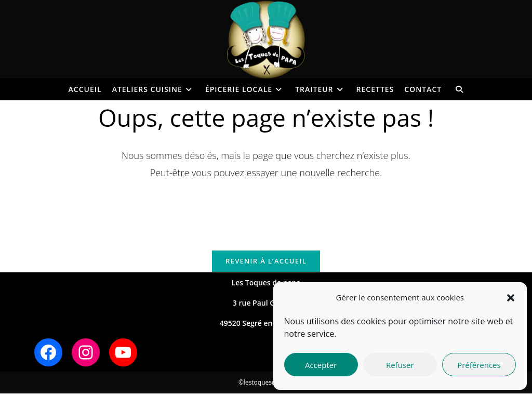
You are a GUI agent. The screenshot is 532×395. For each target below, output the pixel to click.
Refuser (400, 365)
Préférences (479, 365)
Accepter (321, 365)
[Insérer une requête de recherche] (266, 209)
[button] (511, 298)
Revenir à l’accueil (266, 262)
